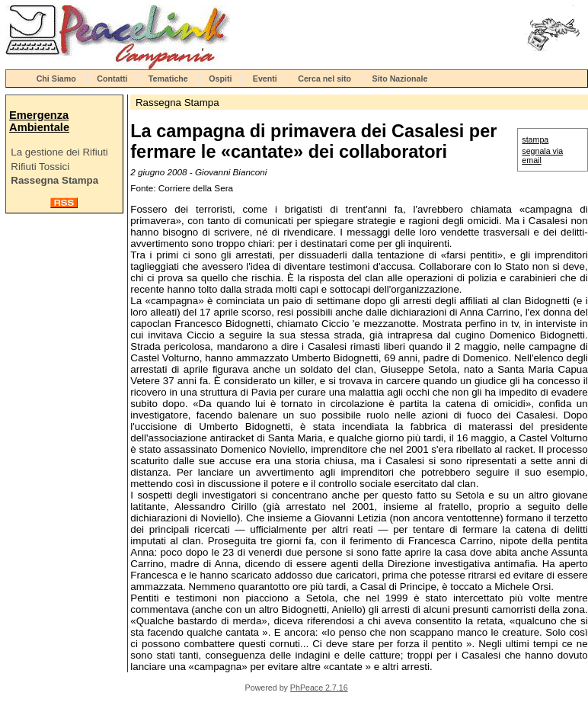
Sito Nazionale (400, 79)
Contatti (112, 79)
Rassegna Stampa (54, 180)
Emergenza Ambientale (39, 121)
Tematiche (168, 79)
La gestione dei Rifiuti (59, 152)
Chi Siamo (56, 79)
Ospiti (220, 79)
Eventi (265, 79)
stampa (535, 139)
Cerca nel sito (324, 79)
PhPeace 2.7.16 (319, 688)
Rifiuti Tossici (40, 167)
